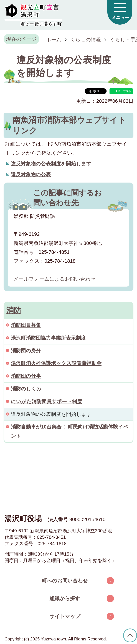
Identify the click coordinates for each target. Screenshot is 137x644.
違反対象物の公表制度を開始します (51, 164)
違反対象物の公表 (31, 174)
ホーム (54, 40)
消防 (14, 310)
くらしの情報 (86, 40)
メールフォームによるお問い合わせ (55, 279)
